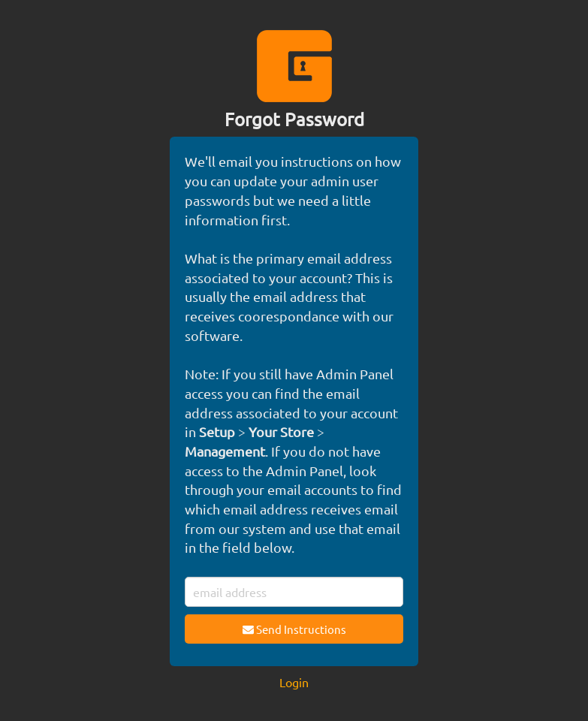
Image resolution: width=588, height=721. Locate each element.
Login (294, 682)
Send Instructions (294, 629)
